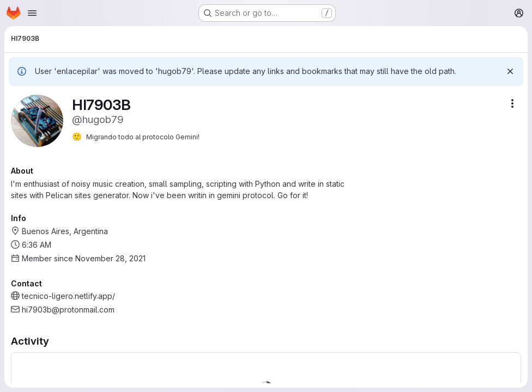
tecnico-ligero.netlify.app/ (68, 296)
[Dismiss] (510, 71)
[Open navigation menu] (32, 13)
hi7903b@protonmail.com (68, 310)
